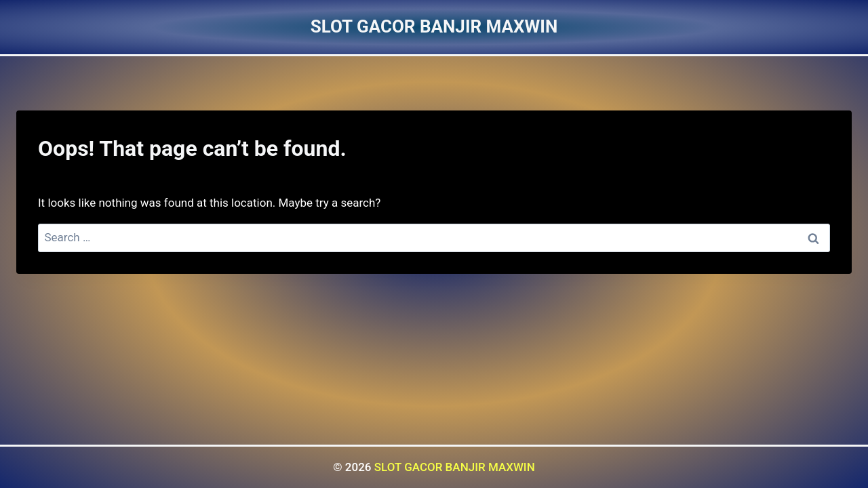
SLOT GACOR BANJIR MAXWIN (455, 467)
